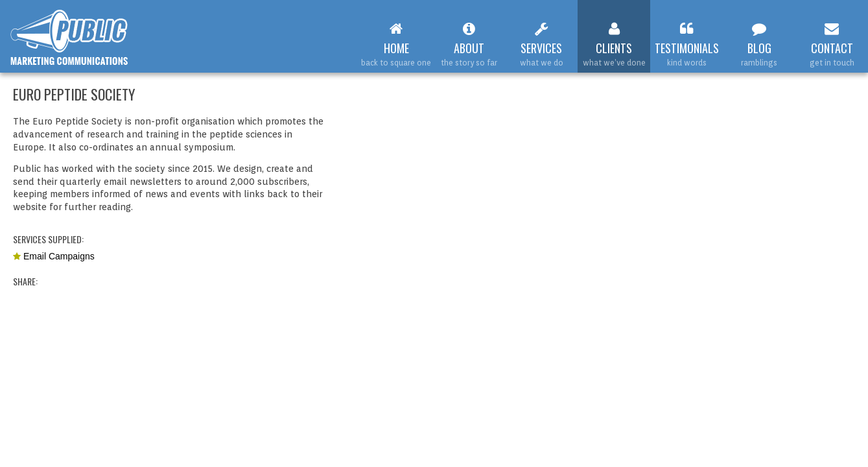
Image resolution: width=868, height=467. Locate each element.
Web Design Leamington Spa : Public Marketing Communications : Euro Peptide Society (70, 38)
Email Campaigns (59, 256)
